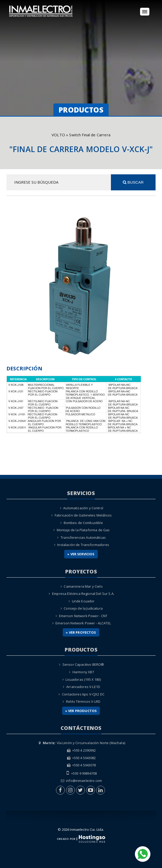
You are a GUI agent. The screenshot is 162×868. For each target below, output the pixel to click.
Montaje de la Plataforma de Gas (83, 530)
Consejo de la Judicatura (83, 608)
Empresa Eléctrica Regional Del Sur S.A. (83, 594)
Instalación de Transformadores (83, 545)
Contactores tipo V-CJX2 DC (83, 694)
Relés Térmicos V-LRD (83, 701)
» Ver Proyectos (81, 632)
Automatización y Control (83, 508)
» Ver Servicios (81, 554)
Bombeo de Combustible (83, 523)
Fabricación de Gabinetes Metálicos (83, 515)
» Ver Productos (81, 711)
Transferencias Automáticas (83, 537)
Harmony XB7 (83, 672)
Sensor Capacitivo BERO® (83, 664)
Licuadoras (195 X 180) (83, 679)
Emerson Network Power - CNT (83, 616)
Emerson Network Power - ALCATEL (83, 623)
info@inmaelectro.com (84, 781)
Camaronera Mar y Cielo (83, 586)
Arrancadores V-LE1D (83, 687)
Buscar (133, 182)
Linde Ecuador (83, 601)
